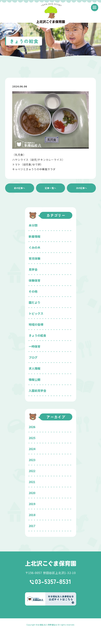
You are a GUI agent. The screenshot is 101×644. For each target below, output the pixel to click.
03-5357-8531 (51, 582)
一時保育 (35, 346)
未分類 (33, 225)
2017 (32, 526)
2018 (32, 515)
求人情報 (35, 368)
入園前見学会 (37, 391)
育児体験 (35, 258)
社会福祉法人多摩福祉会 (47, 625)
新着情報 (35, 236)
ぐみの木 (35, 247)
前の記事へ (20, 188)
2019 (32, 504)
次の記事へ (81, 188)
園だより (35, 302)
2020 (32, 493)
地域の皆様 (36, 324)
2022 (32, 471)
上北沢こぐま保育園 (51, 563)
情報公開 (35, 380)
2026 (32, 427)
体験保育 (35, 280)
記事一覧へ (51, 188)
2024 (32, 449)
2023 (32, 460)
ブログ (33, 357)
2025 (32, 438)
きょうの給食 (37, 335)
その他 (33, 291)
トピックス (36, 313)
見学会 (33, 269)
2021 (32, 482)
